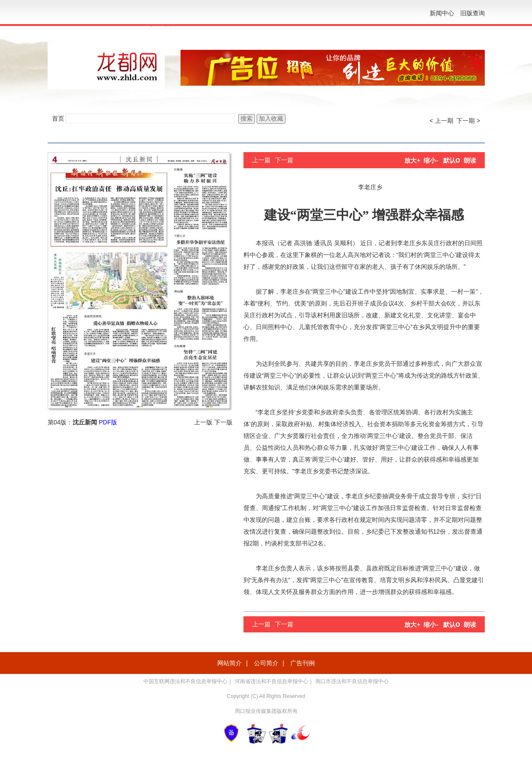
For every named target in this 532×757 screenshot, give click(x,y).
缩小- (431, 160)
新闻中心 (442, 13)
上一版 (203, 422)
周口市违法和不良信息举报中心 (352, 681)
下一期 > (468, 121)
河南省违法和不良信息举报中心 (271, 681)
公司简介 (266, 663)
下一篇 (284, 160)
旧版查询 (473, 13)
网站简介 (229, 663)
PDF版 (108, 422)
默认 (452, 160)
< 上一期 (442, 121)
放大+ (412, 160)
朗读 (470, 160)
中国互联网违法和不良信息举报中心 (185, 681)
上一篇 (261, 160)
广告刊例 (303, 663)
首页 (58, 118)
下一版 (223, 422)
